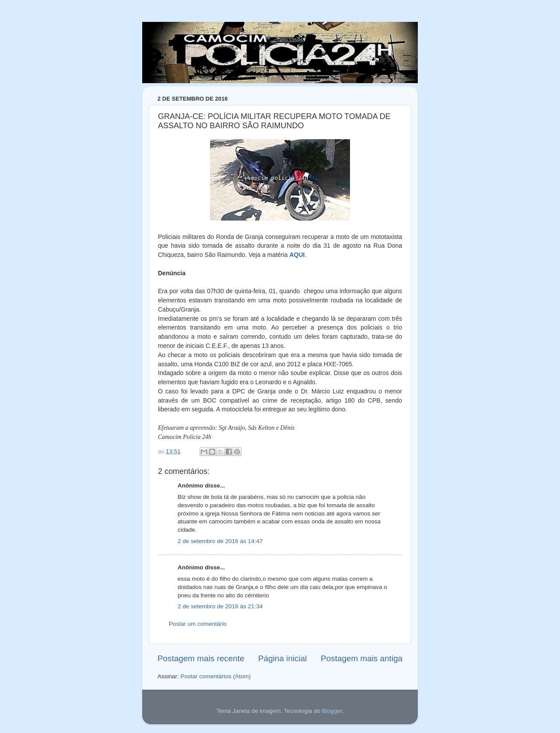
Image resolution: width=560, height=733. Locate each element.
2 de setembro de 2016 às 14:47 (220, 541)
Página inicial (282, 658)
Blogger (332, 711)
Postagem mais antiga (362, 658)
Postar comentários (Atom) (216, 676)
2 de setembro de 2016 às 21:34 (220, 606)
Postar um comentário (198, 624)
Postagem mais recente (201, 658)
